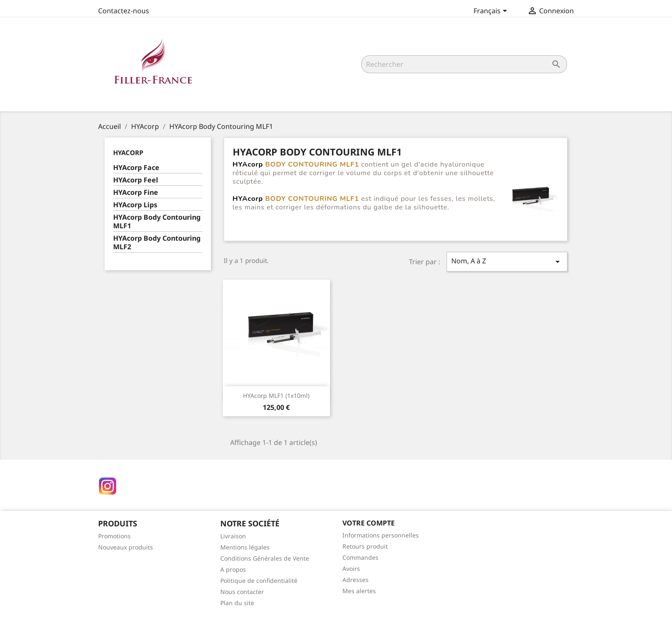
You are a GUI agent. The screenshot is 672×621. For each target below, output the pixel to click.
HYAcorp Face (136, 168)
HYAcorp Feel (136, 180)
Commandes (360, 557)
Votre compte (369, 523)
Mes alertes (359, 591)
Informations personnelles (381, 535)
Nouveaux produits (126, 547)
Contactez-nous (124, 11)
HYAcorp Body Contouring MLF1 (157, 222)
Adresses (355, 580)
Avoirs (351, 569)
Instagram (108, 486)
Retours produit (365, 546)
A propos (233, 569)
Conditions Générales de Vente (265, 558)
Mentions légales (245, 547)
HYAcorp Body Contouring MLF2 (157, 243)
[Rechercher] (464, 64)
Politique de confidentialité (259, 581)
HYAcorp (128, 152)
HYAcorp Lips (135, 205)
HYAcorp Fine (136, 193)
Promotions (114, 536)
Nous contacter (242, 592)
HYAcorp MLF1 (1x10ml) (276, 396)
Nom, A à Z (507, 261)
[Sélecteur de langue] (492, 12)
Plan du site (237, 603)
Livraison (233, 536)
